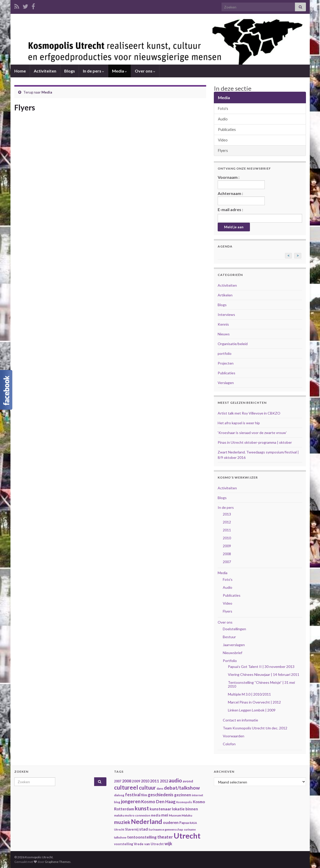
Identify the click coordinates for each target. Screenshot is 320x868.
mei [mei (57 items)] (165, 815)
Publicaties (227, 130)
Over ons (145, 71)
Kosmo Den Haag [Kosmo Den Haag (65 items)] (158, 802)
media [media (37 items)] (156, 815)
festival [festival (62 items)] (133, 795)
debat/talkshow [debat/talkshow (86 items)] (182, 788)
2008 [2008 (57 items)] (127, 781)
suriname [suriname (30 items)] (190, 829)
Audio (223, 119)
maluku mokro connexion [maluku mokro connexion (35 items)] (132, 815)
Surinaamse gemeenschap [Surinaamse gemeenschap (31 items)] (166, 829)
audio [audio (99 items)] (175, 780)
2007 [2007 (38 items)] (118, 781)
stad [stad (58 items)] (144, 829)
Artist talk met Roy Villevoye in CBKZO (249, 413)
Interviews (226, 314)
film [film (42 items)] (144, 795)
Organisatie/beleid (233, 344)
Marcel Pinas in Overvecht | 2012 (254, 702)
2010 (227, 538)
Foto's (223, 108)
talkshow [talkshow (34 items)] (120, 837)
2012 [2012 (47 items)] (164, 781)
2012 (227, 522)
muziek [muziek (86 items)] (122, 822)
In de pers (93, 71)
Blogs (70, 71)
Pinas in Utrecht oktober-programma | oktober (255, 442)
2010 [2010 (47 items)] (145, 781)
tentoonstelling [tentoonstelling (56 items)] (142, 837)
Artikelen (225, 295)
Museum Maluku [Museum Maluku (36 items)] (180, 815)
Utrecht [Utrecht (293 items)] (187, 836)
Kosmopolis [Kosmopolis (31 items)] (184, 802)
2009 (227, 546)
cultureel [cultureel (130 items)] (126, 787)
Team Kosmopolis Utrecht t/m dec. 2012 (255, 728)
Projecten (226, 363)
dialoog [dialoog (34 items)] (119, 795)
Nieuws (224, 334)
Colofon (229, 744)
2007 (227, 562)
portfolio (225, 353)
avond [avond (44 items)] (188, 781)
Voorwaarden (234, 736)
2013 (227, 514)
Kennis (223, 324)
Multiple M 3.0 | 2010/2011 (249, 694)
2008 (227, 554)
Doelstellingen (234, 629)
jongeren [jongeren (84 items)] (131, 801)
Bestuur (229, 637)
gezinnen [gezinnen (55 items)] (183, 795)
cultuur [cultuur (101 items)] (147, 788)
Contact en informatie (240, 720)
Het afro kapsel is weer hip (239, 423)
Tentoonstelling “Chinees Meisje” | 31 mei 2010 (261, 684)
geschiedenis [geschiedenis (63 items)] (161, 795)
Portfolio (230, 661)
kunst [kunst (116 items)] (142, 808)
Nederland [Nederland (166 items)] (147, 821)
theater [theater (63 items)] (165, 837)
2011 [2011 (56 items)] (155, 781)
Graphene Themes (58, 862)
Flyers (223, 151)
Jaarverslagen (234, 645)
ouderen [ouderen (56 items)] (171, 822)
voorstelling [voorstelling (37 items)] (124, 844)
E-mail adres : (230, 209)
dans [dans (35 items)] (160, 788)
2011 (227, 530)
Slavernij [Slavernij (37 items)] (132, 829)
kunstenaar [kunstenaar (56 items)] (160, 809)
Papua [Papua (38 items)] (184, 823)
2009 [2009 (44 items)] (136, 781)
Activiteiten (45, 71)
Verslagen (226, 383)
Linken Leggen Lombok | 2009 (252, 710)
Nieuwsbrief (233, 653)
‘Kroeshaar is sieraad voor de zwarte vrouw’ (252, 433)
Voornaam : (241, 182)
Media (119, 71)
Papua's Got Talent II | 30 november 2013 (261, 666)
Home (20, 71)
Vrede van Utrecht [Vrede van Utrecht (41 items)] (149, 844)
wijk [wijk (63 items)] (168, 844)
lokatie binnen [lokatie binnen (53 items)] (185, 809)
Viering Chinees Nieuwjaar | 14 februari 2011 (264, 674)
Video (223, 140)
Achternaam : (241, 198)
